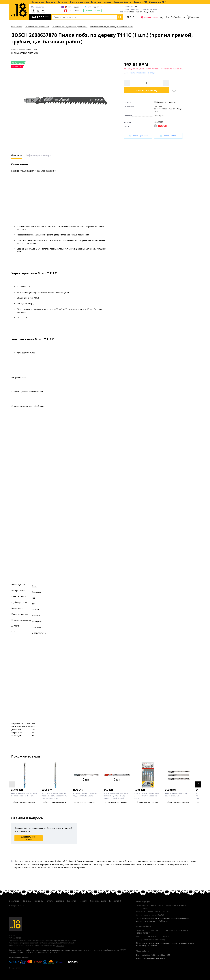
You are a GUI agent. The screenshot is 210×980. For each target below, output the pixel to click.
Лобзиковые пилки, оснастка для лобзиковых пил (111, 27)
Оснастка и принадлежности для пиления (70, 27)
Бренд (131, 17)
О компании (37, 2)
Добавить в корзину (146, 90)
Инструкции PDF (157, 2)
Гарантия (96, 2)
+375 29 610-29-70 (181, 930)
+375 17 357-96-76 (166, 905)
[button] (198, 784)
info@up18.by (160, 915)
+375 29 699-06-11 (74, 7)
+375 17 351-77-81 (152, 930)
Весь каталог (17, 27)
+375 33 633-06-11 (74, 11)
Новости (107, 2)
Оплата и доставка (79, 2)
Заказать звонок (92, 11)
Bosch (34, 586)
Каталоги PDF (140, 2)
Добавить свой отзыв (29, 838)
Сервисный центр (122, 2)
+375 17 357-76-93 (163, 912)
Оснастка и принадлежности (37, 27)
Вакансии (51, 2)
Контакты (62, 2)
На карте (60, 945)
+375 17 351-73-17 (94, 7)
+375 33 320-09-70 (143, 933)
